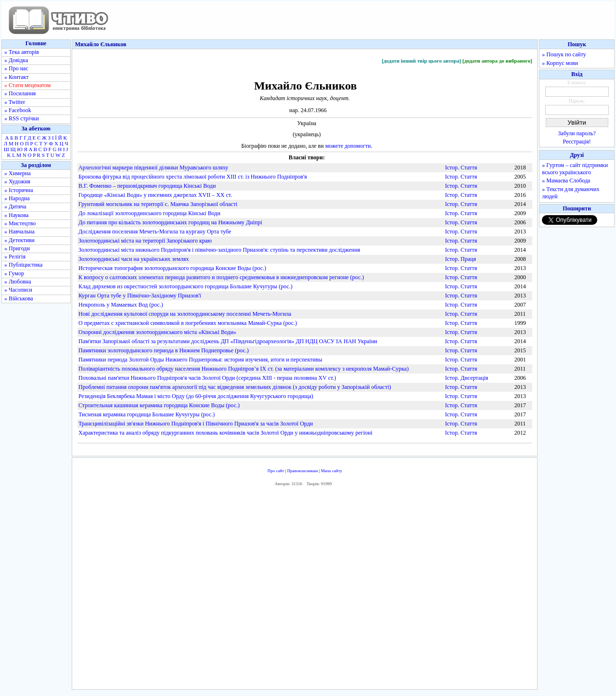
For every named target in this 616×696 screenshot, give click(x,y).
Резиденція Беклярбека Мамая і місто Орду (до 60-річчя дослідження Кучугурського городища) (196, 396)
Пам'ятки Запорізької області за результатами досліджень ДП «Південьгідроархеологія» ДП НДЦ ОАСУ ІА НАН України (228, 341)
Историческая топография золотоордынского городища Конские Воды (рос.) (172, 268)
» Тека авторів (22, 52)
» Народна (17, 198)
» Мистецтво (20, 223)
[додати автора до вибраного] (497, 61)
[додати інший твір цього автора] (421, 61)
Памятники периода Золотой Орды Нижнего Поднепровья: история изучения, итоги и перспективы (200, 360)
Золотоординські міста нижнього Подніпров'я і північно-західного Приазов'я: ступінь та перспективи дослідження (219, 250)
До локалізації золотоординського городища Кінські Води (149, 213)
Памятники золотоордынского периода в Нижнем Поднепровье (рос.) (164, 350)
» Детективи (19, 240)
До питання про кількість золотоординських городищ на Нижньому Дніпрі (170, 222)
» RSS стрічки (22, 118)
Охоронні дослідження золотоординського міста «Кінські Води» (157, 332)
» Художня (17, 181)
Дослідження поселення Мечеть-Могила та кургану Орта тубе (155, 232)
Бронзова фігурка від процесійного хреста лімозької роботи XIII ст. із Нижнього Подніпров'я (193, 177)
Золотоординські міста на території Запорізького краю (145, 241)
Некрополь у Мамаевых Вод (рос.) (121, 305)
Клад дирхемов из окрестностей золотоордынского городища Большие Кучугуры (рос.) (186, 286)
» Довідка (16, 60)
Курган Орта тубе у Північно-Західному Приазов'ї (140, 296)
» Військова (19, 298)
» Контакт (16, 77)
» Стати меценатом (27, 85)
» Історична (19, 190)
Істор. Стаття (461, 168)
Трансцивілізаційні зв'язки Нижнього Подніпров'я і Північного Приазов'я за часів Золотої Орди (196, 424)
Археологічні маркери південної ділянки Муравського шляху (153, 168)
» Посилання (20, 93)
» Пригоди (17, 248)
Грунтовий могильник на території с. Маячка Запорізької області (158, 204)
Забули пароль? (577, 133)
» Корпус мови (560, 63)
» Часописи (18, 290)
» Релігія (15, 257)
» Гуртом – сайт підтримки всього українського (575, 169)
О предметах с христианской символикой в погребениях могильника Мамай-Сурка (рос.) (188, 323)
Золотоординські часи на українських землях (134, 259)
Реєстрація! (577, 142)
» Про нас (16, 68)
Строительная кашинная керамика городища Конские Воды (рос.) (159, 405)
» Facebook (18, 110)
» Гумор (14, 273)
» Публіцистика (23, 265)
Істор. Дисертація (467, 378)
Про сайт (276, 471)
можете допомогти (348, 146)
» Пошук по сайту (564, 54)
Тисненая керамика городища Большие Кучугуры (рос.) (147, 414)
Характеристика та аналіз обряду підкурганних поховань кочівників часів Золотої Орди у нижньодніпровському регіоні (225, 433)
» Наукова (16, 215)
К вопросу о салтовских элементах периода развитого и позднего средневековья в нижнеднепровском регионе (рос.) (221, 277)
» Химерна (18, 173)
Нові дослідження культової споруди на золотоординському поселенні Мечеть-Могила (185, 314)
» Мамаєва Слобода (566, 180)
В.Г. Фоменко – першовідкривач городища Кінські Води (147, 186)
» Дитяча (15, 206)
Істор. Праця (461, 259)
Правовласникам (303, 471)
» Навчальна (19, 232)
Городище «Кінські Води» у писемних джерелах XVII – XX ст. (155, 195)
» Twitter (15, 102)
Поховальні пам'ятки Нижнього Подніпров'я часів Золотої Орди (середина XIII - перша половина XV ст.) (207, 378)
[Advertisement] (305, 591)
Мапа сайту (332, 471)
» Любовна (18, 282)
